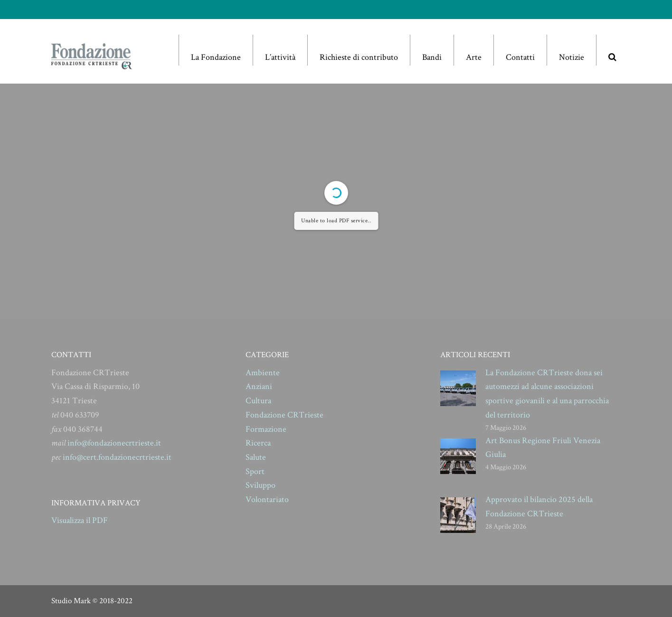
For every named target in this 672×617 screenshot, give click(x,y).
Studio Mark (71, 601)
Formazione (266, 429)
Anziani (259, 386)
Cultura (258, 401)
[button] (612, 50)
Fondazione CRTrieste (284, 415)
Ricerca (258, 443)
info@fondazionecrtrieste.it (114, 443)
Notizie (572, 57)
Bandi (432, 57)
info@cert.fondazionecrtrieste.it (117, 457)
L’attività (280, 57)
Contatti (520, 57)
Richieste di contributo (359, 57)
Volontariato (267, 499)
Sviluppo (260, 485)
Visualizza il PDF (80, 520)
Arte (474, 57)
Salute (256, 457)
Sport (255, 471)
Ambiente (263, 373)
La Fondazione (216, 57)
